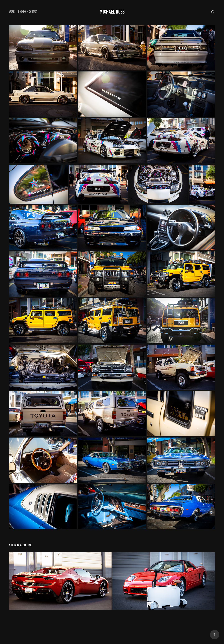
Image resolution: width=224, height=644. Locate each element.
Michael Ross (112, 12)
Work (12, 12)
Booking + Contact (28, 12)
